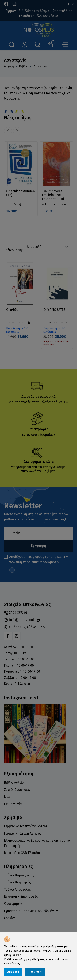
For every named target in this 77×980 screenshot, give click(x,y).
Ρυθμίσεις (35, 972)
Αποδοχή (13, 972)
